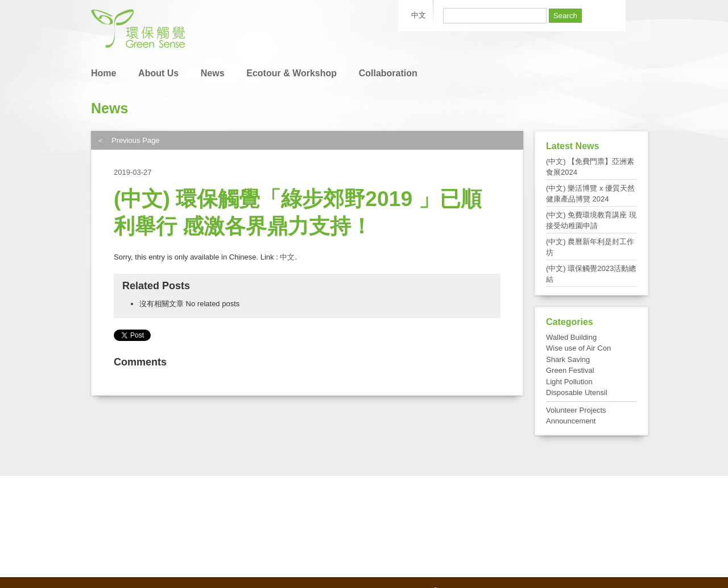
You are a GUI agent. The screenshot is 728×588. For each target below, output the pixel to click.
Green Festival (570, 370)
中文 (287, 257)
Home (104, 73)
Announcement (571, 421)
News (213, 73)
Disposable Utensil (577, 392)
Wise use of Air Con (578, 348)
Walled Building (571, 337)
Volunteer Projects (576, 410)
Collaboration (388, 73)
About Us (158, 73)
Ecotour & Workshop (291, 73)
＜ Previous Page (128, 140)
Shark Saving (568, 359)
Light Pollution (569, 382)
